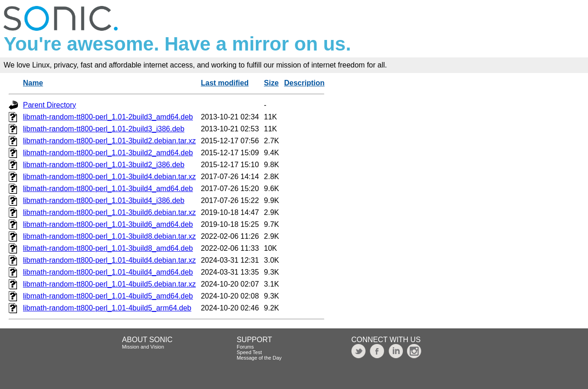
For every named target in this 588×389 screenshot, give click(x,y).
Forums (245, 347)
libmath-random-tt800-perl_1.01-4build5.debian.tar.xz (109, 284)
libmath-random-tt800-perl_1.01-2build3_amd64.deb (108, 117)
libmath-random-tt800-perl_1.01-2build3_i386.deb (104, 129)
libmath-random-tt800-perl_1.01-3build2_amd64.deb (108, 153)
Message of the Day (259, 358)
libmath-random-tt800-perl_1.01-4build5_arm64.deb (107, 308)
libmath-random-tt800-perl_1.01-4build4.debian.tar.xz (109, 260)
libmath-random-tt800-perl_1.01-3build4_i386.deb (104, 200)
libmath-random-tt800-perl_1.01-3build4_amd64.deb (108, 189)
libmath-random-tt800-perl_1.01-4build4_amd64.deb (108, 272)
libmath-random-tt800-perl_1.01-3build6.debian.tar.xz (109, 212)
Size (271, 83)
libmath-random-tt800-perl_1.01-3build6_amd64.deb (108, 224)
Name (33, 83)
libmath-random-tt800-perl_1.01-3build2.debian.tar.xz (109, 141)
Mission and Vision (143, 347)
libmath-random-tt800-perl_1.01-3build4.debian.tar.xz (109, 177)
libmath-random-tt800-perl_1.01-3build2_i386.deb (104, 165)
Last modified (225, 83)
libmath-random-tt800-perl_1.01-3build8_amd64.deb (108, 248)
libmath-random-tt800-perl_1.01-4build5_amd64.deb (108, 296)
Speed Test (249, 352)
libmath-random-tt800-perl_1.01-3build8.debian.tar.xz (109, 236)
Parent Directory (50, 105)
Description (304, 83)
